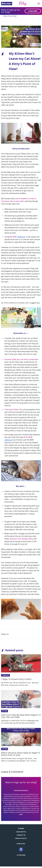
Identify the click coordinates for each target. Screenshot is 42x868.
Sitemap (21, 828)
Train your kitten (11, 409)
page (21, 814)
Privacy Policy (21, 838)
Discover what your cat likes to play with (21, 359)
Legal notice (21, 832)
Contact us (21, 835)
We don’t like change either (21, 539)
